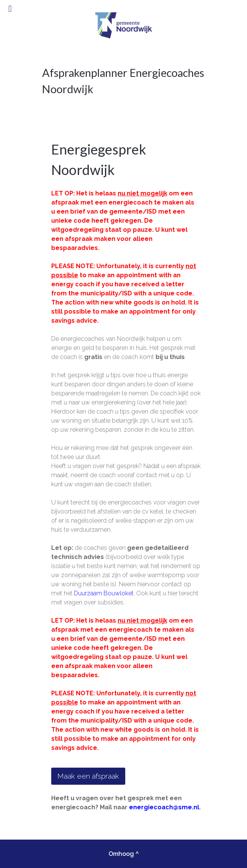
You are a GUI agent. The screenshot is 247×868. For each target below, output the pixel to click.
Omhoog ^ (124, 854)
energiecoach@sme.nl (164, 807)
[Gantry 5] (124, 25)
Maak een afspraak (88, 776)
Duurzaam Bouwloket (104, 593)
